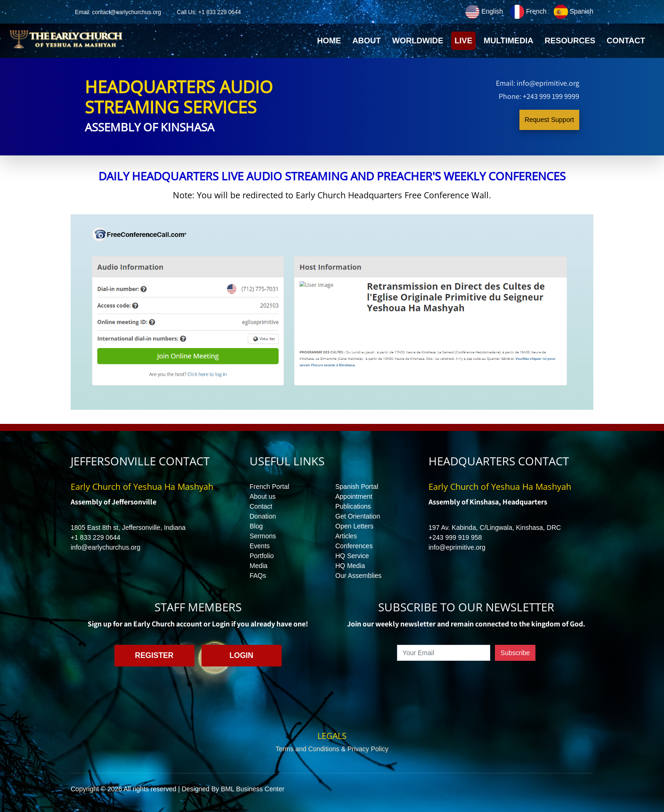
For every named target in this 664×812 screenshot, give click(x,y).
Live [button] (463, 41)
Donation (263, 516)
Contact (261, 506)
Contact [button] (626, 41)
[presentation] (466, 682)
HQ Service (352, 556)
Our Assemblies (358, 576)
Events (260, 546)
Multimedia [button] (508, 41)
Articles (346, 536)
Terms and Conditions (307, 749)
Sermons (263, 536)
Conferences (354, 546)
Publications (353, 506)
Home (330, 43)
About (366, 41)
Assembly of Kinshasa (150, 127)
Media (259, 566)
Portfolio (262, 556)
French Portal (269, 487)
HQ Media (350, 566)
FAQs (258, 576)
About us (263, 496)
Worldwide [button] (418, 41)
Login (241, 655)
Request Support (549, 120)
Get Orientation (358, 516)
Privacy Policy (368, 749)
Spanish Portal (357, 487)
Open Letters (354, 526)
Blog (256, 526)
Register (154, 655)
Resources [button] (570, 41)
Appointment (354, 496)
